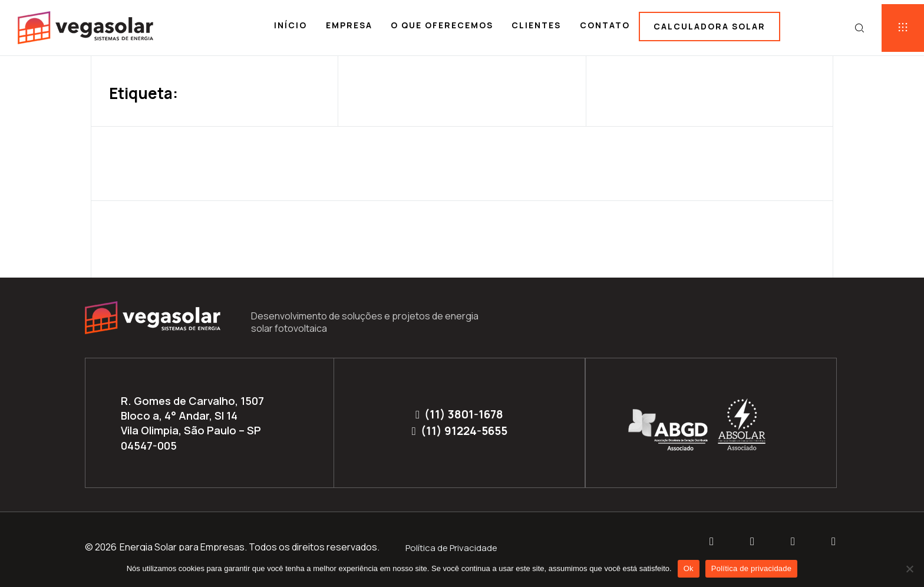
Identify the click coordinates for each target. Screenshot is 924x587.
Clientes (536, 25)
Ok (689, 568)
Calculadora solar (709, 26)
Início (291, 25)
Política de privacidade (752, 568)
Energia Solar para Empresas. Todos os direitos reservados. (250, 547)
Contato (605, 25)
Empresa (349, 25)
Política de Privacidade (451, 548)
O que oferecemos (442, 25)
